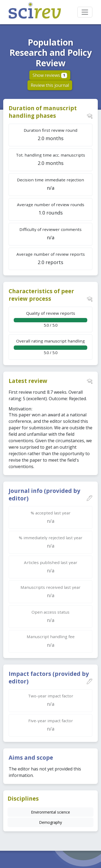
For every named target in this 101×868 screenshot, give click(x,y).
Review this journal (50, 85)
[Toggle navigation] (85, 12)
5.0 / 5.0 (50, 319)
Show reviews (50, 75)
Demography (50, 822)
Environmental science (50, 812)
